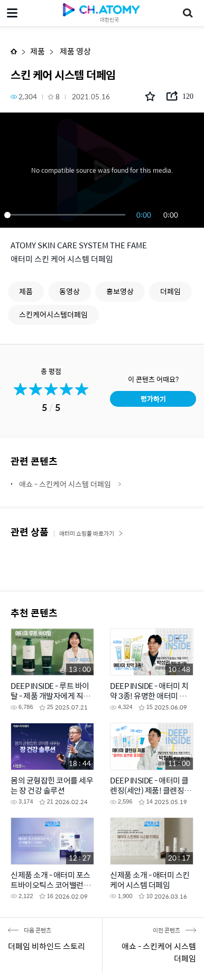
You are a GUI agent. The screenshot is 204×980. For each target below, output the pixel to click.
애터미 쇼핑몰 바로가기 (91, 533)
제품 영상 (75, 51)
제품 (38, 51)
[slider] (67, 215)
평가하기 (153, 399)
